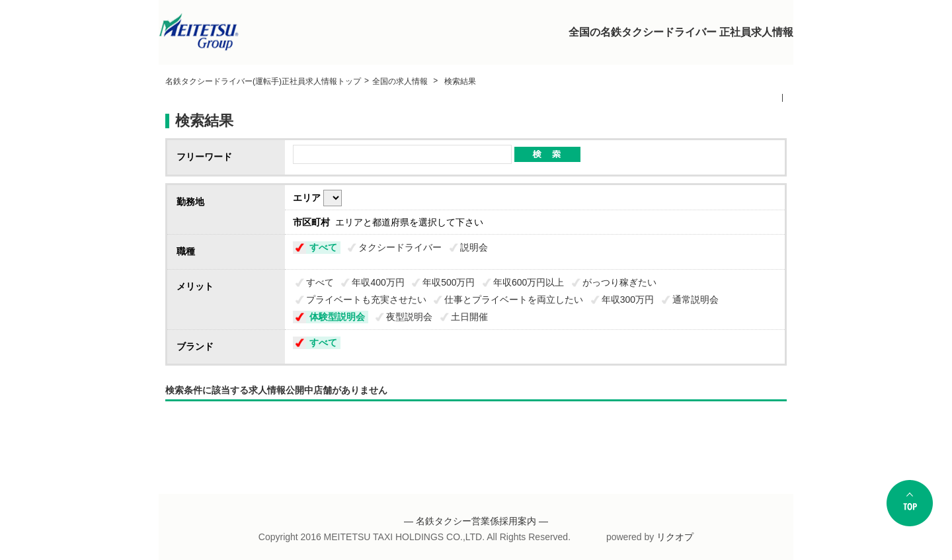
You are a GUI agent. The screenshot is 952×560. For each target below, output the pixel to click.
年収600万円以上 (529, 282)
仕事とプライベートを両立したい (514, 300)
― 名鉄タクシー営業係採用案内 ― (476, 521)
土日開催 (469, 317)
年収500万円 (449, 282)
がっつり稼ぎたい (619, 282)
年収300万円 (628, 300)
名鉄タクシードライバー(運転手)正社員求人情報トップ (263, 81)
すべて (323, 247)
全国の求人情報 (401, 81)
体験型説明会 (337, 317)
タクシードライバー (400, 247)
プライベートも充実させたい (366, 300)
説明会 (474, 247)
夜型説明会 (409, 317)
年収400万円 (378, 282)
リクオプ (675, 537)
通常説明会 (695, 300)
